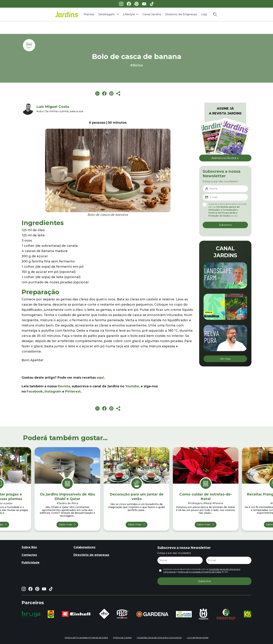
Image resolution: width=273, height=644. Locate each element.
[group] (31, 614)
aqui (100, 378)
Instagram (53, 391)
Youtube (132, 386)
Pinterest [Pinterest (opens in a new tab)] (73, 391)
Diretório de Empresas (181, 14)
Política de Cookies (122, 637)
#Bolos (137, 65)
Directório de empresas (91, 555)
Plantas (89, 14)
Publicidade (31, 563)
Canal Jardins (152, 14)
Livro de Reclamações (198, 637)
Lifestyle (129, 14)
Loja (204, 14)
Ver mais (225, 359)
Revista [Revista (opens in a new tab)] (64, 386)
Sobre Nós (29, 547)
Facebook (35, 391)
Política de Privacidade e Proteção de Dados (200, 572)
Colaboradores (84, 547)
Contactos (29, 555)
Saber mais (65, 525)
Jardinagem (107, 14)
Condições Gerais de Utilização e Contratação (159, 637)
